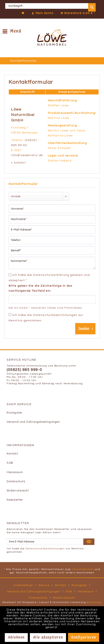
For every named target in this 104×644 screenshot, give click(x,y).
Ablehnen (16, 637)
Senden (86, 328)
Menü (12, 31)
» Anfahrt (18, 163)
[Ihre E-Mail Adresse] (45, 542)
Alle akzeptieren (48, 637)
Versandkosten (83, 569)
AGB (10, 463)
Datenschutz (16, 482)
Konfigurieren (84, 637)
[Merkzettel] (23, 13)
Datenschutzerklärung (51, 275)
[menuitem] (52, 6)
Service (44, 585)
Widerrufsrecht (18, 491)
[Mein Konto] (42, 13)
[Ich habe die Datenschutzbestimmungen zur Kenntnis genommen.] (10, 315)
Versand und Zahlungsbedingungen (33, 422)
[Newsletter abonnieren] (89, 542)
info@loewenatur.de (27, 155)
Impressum (15, 472)
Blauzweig (94, 602)
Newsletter (15, 500)
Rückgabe (14, 413)
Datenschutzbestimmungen (55, 315)
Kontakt (12, 454)
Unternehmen (23, 585)
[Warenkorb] (77, 13)
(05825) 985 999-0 (24, 370)
